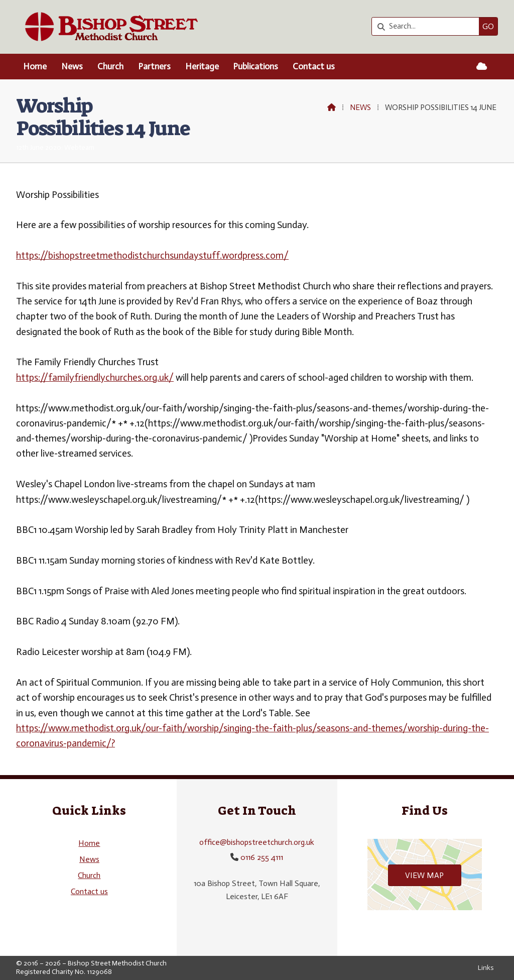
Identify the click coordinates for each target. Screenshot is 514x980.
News (360, 107)
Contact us (89, 891)
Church (89, 875)
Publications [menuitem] (255, 66)
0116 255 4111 (262, 857)
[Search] (428, 26)
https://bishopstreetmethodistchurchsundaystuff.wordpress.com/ (152, 255)
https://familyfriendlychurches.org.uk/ (95, 377)
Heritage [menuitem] (202, 66)
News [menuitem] (72, 66)
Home (89, 843)
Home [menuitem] (35, 66)
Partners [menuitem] (154, 66)
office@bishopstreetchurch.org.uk (257, 842)
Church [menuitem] (110, 66)
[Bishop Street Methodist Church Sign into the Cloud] (482, 67)
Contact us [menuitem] (314, 66)
